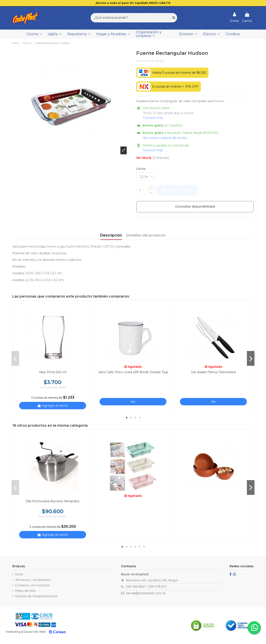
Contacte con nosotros (32, 585)
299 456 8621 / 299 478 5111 (146, 587)
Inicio (19, 574)
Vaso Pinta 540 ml (53, 372)
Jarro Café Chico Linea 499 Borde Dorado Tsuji (133, 372)
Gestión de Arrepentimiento (36, 596)
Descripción (111, 235)
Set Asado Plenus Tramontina (213, 372)
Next (251, 358)
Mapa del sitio (25, 591)
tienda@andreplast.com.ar (146, 593)
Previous (15, 358)
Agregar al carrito (177, 190)
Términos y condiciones (33, 580)
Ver (133, 402)
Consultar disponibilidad (195, 206)
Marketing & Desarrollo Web (26, 632)
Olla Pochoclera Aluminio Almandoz (53, 501)
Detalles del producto (146, 235)
